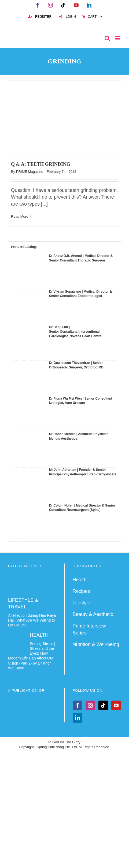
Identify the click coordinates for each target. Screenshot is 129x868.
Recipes (81, 591)
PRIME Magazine (30, 172)
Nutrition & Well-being (96, 644)
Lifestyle (82, 603)
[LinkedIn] (78, 718)
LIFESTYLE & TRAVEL (23, 603)
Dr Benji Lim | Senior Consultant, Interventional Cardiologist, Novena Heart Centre (75, 332)
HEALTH (39, 635)
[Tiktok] (103, 705)
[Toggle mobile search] (107, 38)
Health (80, 580)
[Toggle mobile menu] (118, 38)
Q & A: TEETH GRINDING (41, 164)
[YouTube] (116, 705)
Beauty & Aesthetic (93, 614)
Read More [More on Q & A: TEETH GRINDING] (20, 216)
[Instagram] (90, 705)
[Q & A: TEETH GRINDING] (64, 118)
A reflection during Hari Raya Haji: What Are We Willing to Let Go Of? (32, 620)
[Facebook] (78, 705)
